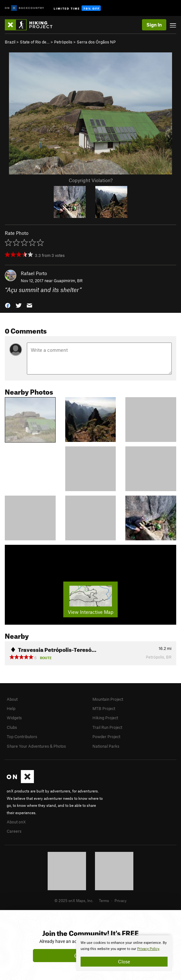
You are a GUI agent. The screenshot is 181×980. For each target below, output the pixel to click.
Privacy (121, 900)
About (12, 699)
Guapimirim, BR (68, 281)
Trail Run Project (107, 727)
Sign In (154, 25)
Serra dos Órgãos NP (96, 42)
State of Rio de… (35, 42)
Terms (104, 900)
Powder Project (106, 737)
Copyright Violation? (91, 180)
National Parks (106, 746)
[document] (124, 953)
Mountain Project (108, 699)
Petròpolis (63, 42)
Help (11, 708)
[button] (8, 305)
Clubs (12, 727)
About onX (16, 822)
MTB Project (104, 708)
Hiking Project (105, 718)
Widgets (14, 718)
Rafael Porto (34, 273)
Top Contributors (22, 737)
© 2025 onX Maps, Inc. (74, 900)
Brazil (10, 42)
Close (124, 961)
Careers (14, 831)
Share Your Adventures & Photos (36, 746)
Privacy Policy (148, 949)
